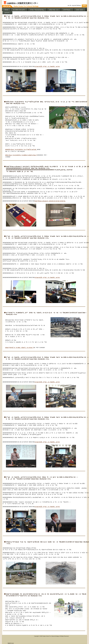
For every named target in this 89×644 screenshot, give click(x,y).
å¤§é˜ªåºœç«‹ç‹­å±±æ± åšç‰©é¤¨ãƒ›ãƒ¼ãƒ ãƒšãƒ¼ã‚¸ (50, 201)
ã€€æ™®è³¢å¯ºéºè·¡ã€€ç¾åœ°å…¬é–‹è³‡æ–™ (20, 348)
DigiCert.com (11, 643)
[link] (11, 639)
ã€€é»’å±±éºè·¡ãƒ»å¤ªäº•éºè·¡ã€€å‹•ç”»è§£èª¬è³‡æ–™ (21, 155)
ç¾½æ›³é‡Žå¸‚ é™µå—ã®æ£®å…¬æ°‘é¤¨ (47, 66)
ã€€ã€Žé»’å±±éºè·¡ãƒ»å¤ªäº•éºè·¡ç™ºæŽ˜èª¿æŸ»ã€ (21, 149)
